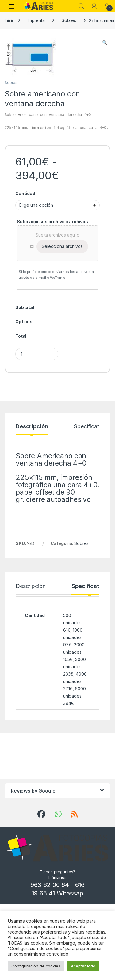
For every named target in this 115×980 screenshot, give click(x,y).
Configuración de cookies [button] (36, 966)
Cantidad (25, 193)
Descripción (32, 427)
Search (81, 6)
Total (21, 336)
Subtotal (25, 307)
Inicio (10, 20)
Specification (90, 427)
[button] (105, 42)
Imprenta (36, 20)
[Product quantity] (37, 354)
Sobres (69, 20)
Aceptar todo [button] (83, 966)
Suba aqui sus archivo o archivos (52, 221)
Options (24, 322)
